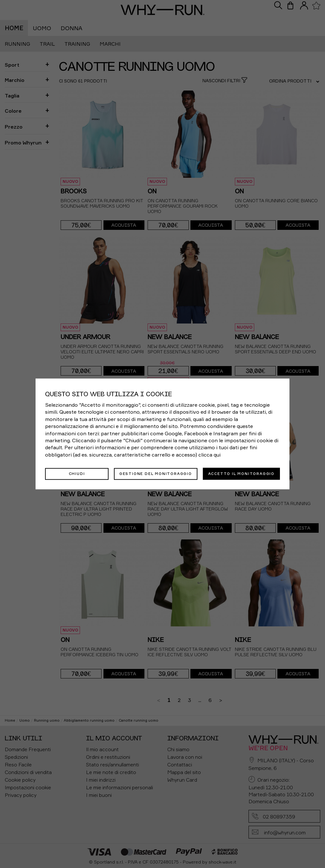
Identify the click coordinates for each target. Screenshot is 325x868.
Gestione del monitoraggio (156, 474)
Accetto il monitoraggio (241, 474)
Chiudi (77, 474)
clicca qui (209, 455)
